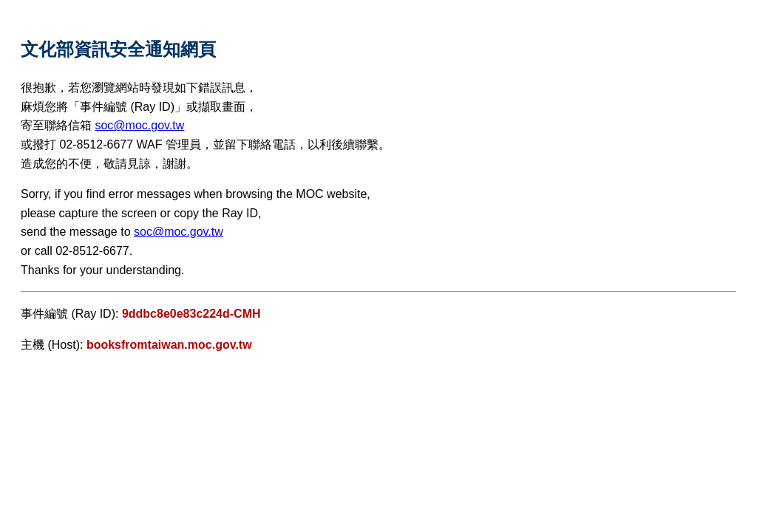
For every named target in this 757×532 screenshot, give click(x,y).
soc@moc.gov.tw (139, 125)
